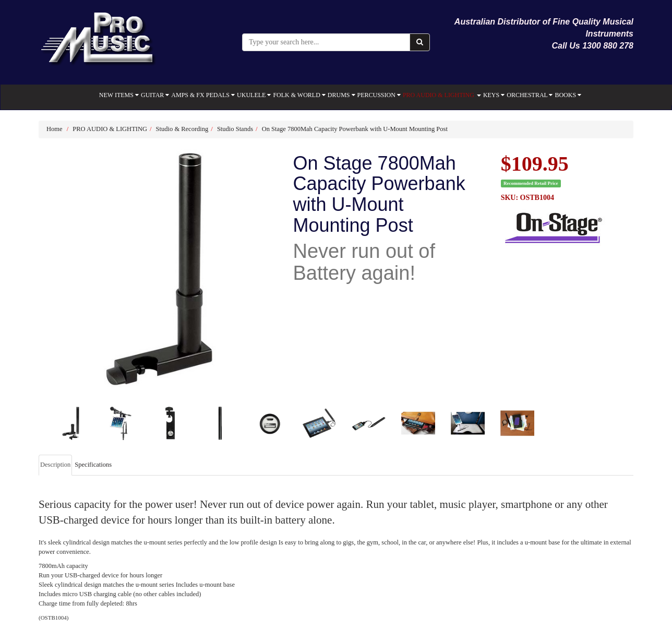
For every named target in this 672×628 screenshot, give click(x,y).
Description (55, 465)
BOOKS (568, 95)
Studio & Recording (182, 129)
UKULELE (254, 95)
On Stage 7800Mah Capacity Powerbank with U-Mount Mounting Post (355, 129)
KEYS (494, 95)
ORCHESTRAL (530, 95)
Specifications (93, 465)
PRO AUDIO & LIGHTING (442, 95)
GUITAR (155, 95)
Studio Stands (235, 129)
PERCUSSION (379, 95)
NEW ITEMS (119, 95)
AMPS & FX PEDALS (203, 95)
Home (55, 129)
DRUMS (341, 95)
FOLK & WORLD (299, 95)
